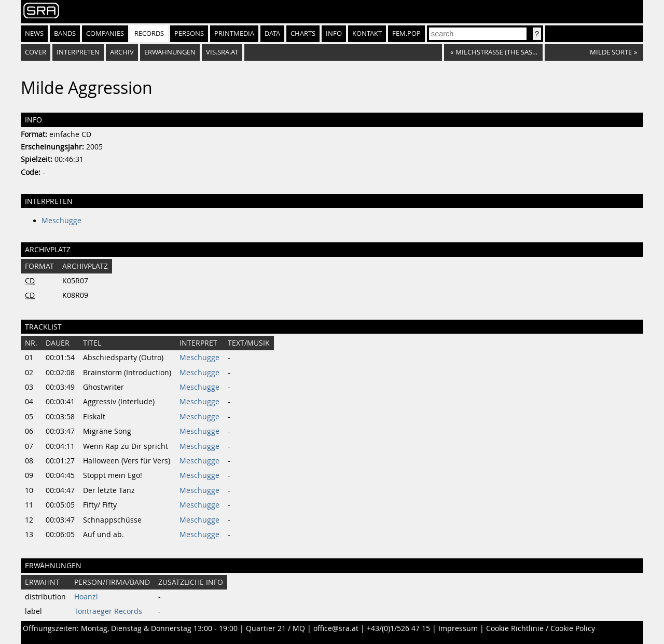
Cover (36, 52)
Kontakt (367, 33)
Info (334, 33)
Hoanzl (86, 597)
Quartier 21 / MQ (275, 628)
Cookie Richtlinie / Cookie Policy (541, 628)
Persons (189, 33)
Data (272, 33)
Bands (65, 33)
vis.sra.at (222, 52)
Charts (303, 33)
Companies (105, 33)
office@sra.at (336, 628)
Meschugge (61, 221)
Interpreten (78, 52)
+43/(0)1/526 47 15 (398, 628)
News (34, 33)
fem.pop (406, 33)
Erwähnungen (170, 52)
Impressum (458, 628)
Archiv (122, 52)
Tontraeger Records (108, 611)
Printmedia (234, 33)
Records (149, 33)
